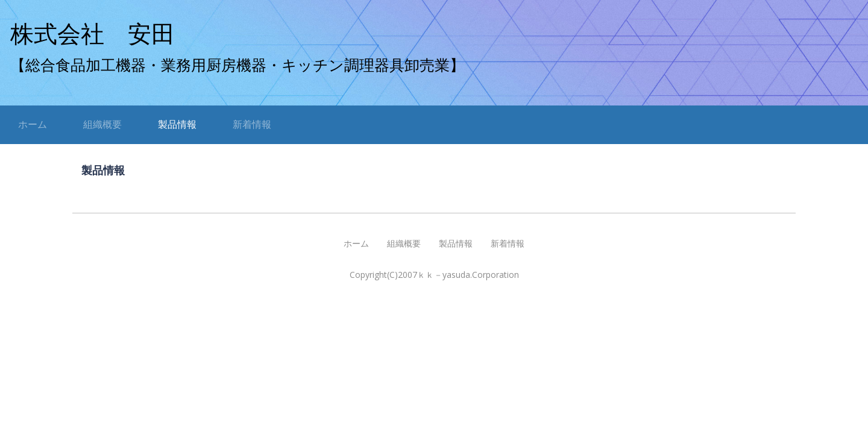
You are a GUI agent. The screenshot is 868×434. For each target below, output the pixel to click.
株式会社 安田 (93, 34)
